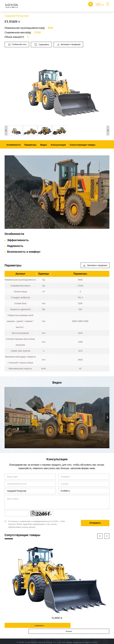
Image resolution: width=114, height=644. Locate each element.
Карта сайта (91, 637)
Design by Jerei (57, 640)
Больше (84, 625)
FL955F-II (57, 618)
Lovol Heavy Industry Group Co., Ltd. (43, 637)
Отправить (95, 523)
